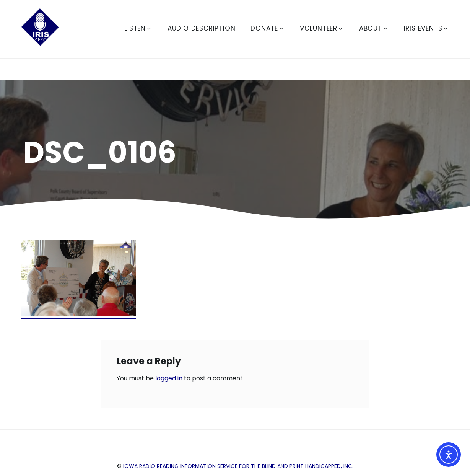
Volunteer (322, 28)
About (374, 28)
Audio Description (202, 28)
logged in (169, 378)
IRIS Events (426, 28)
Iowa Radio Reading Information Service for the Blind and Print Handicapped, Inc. (238, 466)
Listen (138, 28)
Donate (268, 28)
